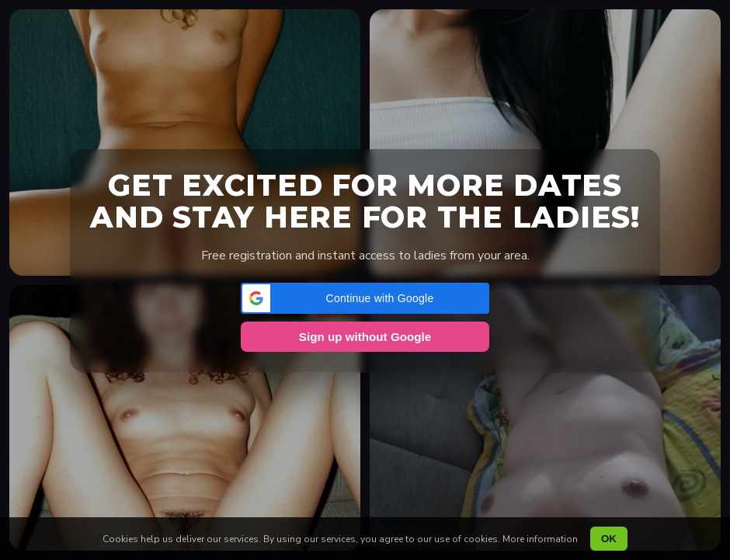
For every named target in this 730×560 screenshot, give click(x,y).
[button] (365, 298)
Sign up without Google (365, 337)
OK (609, 539)
